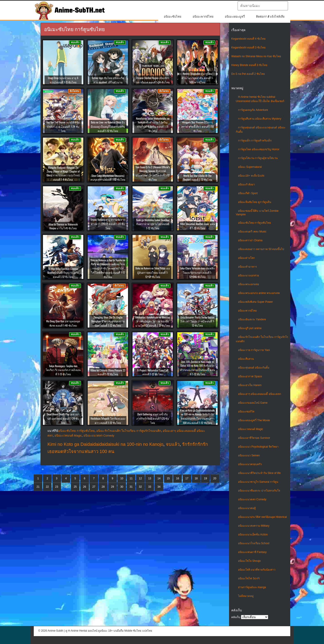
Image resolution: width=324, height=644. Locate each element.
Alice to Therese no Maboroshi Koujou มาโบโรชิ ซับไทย (63, 226)
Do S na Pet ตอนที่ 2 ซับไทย (248, 74)
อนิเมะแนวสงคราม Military (254, 526)
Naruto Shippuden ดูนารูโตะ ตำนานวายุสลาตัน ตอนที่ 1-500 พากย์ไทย (197, 78)
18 (196, 478)
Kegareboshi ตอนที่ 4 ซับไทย (248, 39)
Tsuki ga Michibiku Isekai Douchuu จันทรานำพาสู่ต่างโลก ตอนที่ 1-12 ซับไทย (153, 224)
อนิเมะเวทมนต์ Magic (251, 429)
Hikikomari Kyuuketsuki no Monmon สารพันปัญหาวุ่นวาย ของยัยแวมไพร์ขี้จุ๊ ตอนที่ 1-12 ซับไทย (153, 321)
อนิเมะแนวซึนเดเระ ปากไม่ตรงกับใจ (259, 491)
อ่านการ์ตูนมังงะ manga (252, 587)
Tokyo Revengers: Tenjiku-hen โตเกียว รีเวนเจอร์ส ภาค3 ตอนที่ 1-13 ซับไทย (63, 370)
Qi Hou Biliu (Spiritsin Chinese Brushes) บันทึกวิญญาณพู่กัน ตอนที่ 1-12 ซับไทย (63, 273)
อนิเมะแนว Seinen (249, 455)
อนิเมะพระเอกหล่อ (249, 284)
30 (122, 487)
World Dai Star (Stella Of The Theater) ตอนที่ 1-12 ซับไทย (197, 177)
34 (159, 487)
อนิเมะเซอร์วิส (246, 412)
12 (140, 478)
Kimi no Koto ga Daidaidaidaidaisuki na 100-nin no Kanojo (105, 444)
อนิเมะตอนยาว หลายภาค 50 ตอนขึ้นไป (261, 249)
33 (150, 487)
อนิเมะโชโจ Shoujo (249, 561)
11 (131, 478)
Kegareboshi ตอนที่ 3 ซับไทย (248, 48)
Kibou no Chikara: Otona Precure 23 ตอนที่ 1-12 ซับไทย (108, 372)
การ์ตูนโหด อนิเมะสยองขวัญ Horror (259, 149)
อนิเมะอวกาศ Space (250, 376)
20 (215, 478)
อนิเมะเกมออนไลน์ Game (253, 403)
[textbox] (263, 6)
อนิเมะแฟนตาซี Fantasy (252, 552)
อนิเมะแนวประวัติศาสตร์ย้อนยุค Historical (262, 517)
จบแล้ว (173, 444)
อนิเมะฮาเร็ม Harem (250, 385)
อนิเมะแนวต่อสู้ (247, 508)
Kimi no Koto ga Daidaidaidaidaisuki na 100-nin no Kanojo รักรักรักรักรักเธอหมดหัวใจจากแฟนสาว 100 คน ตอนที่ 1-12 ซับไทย (197, 416)
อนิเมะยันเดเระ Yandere (252, 319)
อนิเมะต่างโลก (246, 258)
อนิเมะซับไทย (173, 17)
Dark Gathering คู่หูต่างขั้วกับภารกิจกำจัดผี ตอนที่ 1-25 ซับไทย (153, 418)
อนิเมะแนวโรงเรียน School (254, 543)
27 (94, 487)
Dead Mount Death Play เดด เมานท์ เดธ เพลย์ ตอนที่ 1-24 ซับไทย (63, 418)
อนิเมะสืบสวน (246, 359)
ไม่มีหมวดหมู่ (246, 596)
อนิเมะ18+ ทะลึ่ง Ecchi (251, 176)
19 (206, 478)
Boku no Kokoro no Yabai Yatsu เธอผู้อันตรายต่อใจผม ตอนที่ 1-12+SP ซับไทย (153, 272)
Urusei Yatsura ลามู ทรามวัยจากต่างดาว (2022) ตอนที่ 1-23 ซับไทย (108, 224)
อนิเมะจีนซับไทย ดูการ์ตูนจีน (255, 202)
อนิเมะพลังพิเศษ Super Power (255, 302)
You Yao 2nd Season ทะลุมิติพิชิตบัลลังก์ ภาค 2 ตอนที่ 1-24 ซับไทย (63, 126)
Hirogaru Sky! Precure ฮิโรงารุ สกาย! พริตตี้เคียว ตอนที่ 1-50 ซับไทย (198, 126)
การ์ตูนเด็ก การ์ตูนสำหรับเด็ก (255, 141)
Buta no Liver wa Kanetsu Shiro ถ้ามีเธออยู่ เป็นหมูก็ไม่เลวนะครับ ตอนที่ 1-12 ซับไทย (108, 126)
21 (38, 487)
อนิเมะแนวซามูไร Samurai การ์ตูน (258, 482)
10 (122, 478)
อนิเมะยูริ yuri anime (250, 328)
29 (112, 487)
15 (168, 478)
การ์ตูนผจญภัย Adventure (253, 110)
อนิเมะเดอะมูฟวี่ (235, 17)
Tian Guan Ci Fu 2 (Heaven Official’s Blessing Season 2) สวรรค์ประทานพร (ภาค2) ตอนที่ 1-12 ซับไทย (153, 173)
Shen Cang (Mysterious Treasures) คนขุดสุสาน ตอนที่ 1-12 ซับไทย (108, 177)
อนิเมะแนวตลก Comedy (252, 499)
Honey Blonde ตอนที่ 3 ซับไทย (249, 65)
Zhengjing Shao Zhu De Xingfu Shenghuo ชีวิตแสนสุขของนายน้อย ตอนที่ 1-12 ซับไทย (108, 321)
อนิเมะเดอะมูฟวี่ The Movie (254, 420)
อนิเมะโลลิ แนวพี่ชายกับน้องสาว (257, 570)
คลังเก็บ (236, 617)
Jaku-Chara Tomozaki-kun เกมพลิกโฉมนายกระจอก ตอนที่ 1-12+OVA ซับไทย (197, 272)
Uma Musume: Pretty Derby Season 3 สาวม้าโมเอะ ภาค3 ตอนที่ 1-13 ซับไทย (198, 321)
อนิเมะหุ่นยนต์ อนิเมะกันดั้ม (254, 368)
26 (84, 487)
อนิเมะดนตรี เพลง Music (252, 232)
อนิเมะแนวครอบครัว (250, 464)
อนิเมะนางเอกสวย (249, 275)
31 (131, 487)
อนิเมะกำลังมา (246, 184)
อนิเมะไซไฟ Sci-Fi (249, 578)
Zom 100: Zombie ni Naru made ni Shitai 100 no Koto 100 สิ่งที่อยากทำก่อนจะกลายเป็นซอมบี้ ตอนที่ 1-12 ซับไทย (197, 368)
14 (159, 478)
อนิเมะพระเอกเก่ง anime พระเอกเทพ (259, 293)
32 (140, 487)
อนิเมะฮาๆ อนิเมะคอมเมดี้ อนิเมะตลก (260, 394)
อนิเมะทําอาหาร (247, 267)
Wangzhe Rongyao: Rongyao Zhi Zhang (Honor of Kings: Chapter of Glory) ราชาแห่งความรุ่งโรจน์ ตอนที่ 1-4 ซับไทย (63, 173)
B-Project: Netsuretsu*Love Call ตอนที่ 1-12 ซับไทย (153, 372)
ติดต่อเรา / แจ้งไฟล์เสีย (270, 17)
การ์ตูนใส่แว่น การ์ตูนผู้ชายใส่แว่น (258, 158)
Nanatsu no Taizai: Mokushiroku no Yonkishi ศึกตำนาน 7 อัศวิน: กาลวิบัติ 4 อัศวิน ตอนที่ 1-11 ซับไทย (153, 125)
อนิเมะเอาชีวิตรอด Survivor (254, 438)
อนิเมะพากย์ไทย (203, 17)
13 (150, 478)
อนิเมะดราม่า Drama (250, 240)
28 (103, 487)
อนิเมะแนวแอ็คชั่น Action (253, 535)
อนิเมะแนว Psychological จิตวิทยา (258, 447)
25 (75, 487)
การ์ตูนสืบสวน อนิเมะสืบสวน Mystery (260, 119)
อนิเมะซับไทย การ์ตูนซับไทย (254, 223)
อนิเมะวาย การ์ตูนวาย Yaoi (254, 350)
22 (47, 487)
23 (57, 487)
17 (187, 478)
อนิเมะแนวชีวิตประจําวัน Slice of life (259, 473)
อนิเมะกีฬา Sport (248, 193)
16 (177, 478)
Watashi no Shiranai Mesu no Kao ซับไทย (256, 56)
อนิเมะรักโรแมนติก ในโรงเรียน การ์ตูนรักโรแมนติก (129, 431)
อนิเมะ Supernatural (250, 167)
